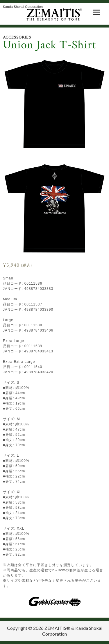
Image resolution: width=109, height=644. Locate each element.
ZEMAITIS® (57, 628)
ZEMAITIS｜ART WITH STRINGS (54, 14)
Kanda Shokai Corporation (23, 7)
